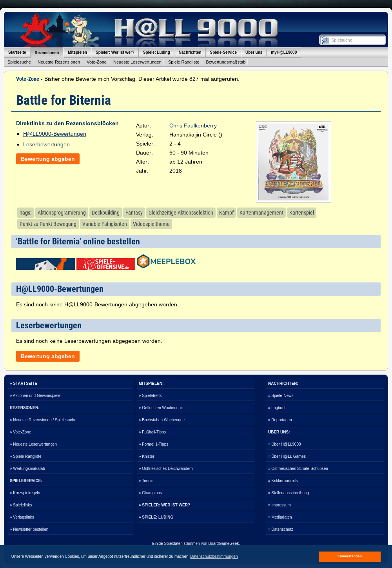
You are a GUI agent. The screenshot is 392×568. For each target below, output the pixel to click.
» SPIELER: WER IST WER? (164, 505)
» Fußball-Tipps (152, 432)
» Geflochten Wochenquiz (161, 408)
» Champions (150, 493)
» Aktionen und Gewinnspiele (35, 396)
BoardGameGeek (223, 543)
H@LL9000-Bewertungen (55, 134)
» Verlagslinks (22, 517)
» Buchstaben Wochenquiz (162, 420)
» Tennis (146, 481)
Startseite (17, 52)
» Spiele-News (281, 396)
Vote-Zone (97, 62)
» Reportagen (280, 420)
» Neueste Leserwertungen (33, 444)
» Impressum (279, 505)
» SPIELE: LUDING (156, 517)
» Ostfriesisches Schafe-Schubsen (298, 469)
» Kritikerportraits (283, 481)
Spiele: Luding (157, 52)
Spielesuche (19, 62)
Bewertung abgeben (48, 159)
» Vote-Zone (20, 432)
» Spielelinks (21, 505)
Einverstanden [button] (350, 556)
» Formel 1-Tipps (153, 444)
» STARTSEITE (24, 383)
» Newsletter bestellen (29, 529)
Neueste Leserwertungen (137, 62)
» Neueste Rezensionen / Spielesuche (43, 420)
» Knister (146, 456)
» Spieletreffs (150, 396)
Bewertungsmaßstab (226, 62)
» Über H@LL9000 (285, 444)
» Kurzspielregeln (25, 493)
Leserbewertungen (46, 144)
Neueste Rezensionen (59, 62)
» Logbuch (277, 408)
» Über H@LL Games (287, 456)
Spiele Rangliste (184, 62)
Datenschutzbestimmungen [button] (214, 556)
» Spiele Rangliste (26, 456)
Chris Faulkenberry (193, 126)
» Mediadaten (280, 517)
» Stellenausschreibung (289, 493)
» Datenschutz (281, 529)
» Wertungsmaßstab (27, 469)
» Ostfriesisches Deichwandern (166, 469)
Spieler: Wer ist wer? (115, 52)
